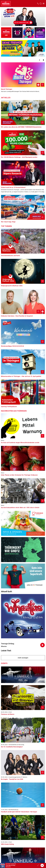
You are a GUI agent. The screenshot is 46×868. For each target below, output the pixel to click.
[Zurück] (39, 60)
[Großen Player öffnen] (38, 865)
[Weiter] (44, 60)
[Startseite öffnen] (6, 4)
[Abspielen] (42, 865)
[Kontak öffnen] (38, 4)
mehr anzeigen (23, 658)
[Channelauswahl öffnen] (41, 4)
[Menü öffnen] (44, 4)
